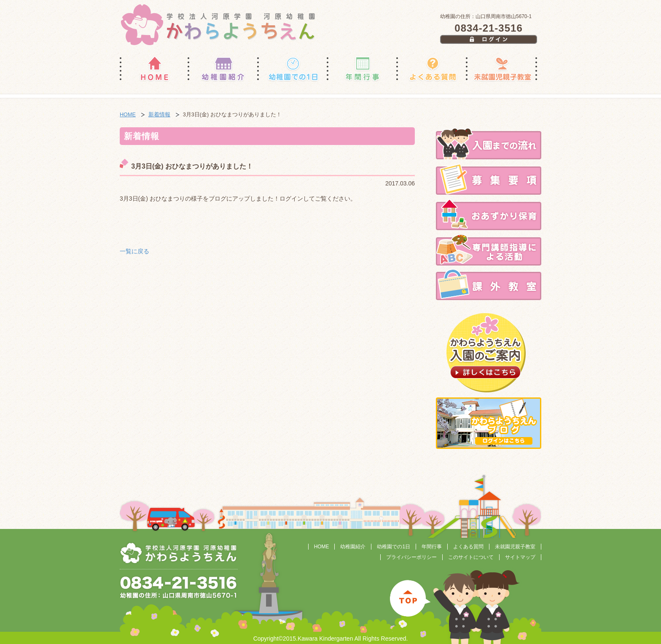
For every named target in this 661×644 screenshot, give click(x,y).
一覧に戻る (134, 251)
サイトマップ (520, 557)
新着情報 (159, 115)
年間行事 (432, 547)
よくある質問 (468, 547)
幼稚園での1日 (394, 547)
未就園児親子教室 (515, 547)
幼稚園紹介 (353, 547)
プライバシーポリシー (411, 557)
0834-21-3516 (488, 28)
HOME (128, 115)
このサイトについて (471, 557)
